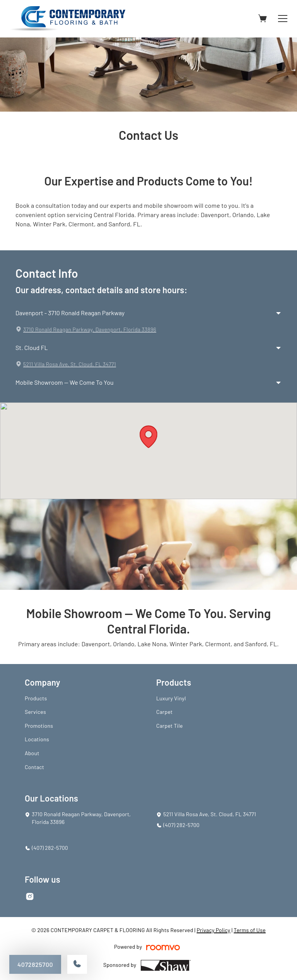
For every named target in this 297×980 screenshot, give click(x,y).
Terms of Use (250, 930)
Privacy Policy (213, 930)
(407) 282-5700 (181, 825)
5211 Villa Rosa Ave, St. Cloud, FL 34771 (70, 364)
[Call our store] (77, 964)
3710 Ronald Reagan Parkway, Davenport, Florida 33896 (90, 329)
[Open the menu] (283, 19)
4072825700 (35, 964)
